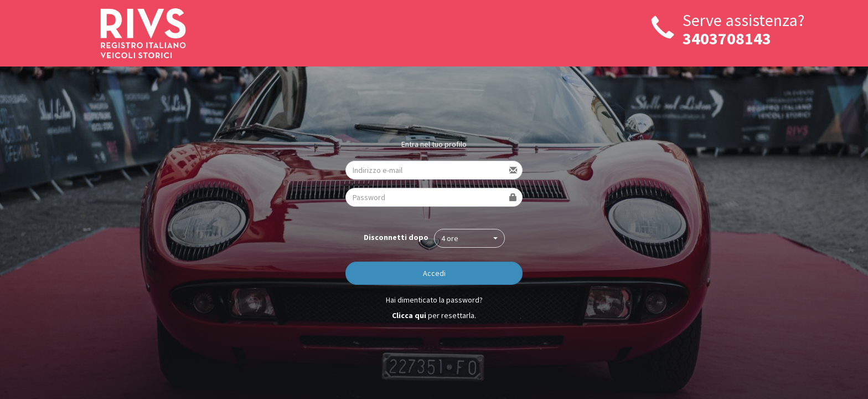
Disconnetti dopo (396, 237)
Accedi (434, 273)
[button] (469, 238)
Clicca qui (409, 315)
